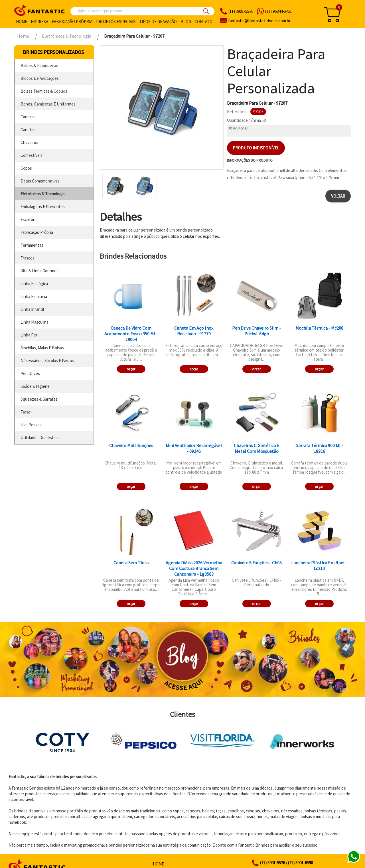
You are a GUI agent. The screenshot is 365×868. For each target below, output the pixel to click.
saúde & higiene (35, 386)
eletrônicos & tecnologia (42, 194)
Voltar (338, 196)
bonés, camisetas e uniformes (48, 104)
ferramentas (32, 245)
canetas (28, 130)
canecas (28, 117)
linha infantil (32, 309)
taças (26, 412)
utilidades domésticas (40, 438)
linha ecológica (34, 284)
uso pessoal (32, 425)
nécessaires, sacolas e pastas (47, 361)
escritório (29, 219)
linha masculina (35, 322)
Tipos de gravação (158, 22)
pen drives (30, 373)
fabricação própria (37, 232)
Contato (203, 22)
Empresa (39, 22)
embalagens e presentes (43, 207)
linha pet (29, 335)
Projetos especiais (116, 22)
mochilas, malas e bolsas (42, 348)
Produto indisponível (256, 148)
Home (22, 22)
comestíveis (32, 155)
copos (26, 168)
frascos (28, 258)
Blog (186, 22)
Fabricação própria (72, 22)
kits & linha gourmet (39, 271)
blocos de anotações (40, 78)
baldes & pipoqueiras (39, 65)
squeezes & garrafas (39, 399)
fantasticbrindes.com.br (259, 21)
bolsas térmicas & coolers (44, 91)
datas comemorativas (40, 181)
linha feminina (34, 296)
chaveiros (29, 142)
